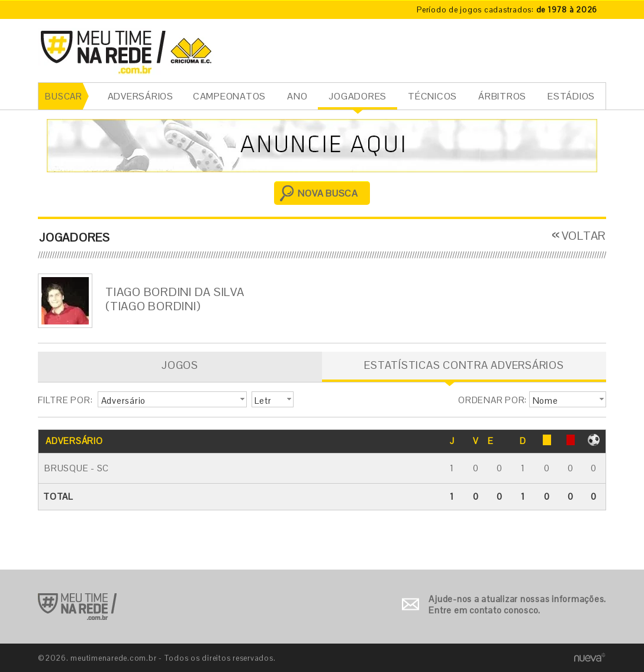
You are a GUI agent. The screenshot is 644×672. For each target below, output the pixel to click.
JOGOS (180, 365)
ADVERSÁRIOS (141, 96)
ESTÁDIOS (571, 96)
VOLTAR (584, 236)
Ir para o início (77, 607)
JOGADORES (358, 96)
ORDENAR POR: (492, 400)
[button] (172, 400)
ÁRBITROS (502, 96)
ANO (297, 96)
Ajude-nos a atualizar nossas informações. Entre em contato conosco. (517, 605)
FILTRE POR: (65, 400)
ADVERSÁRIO (74, 441)
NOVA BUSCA (328, 193)
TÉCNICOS (432, 96)
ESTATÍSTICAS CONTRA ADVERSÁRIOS (464, 365)
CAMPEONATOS (229, 96)
